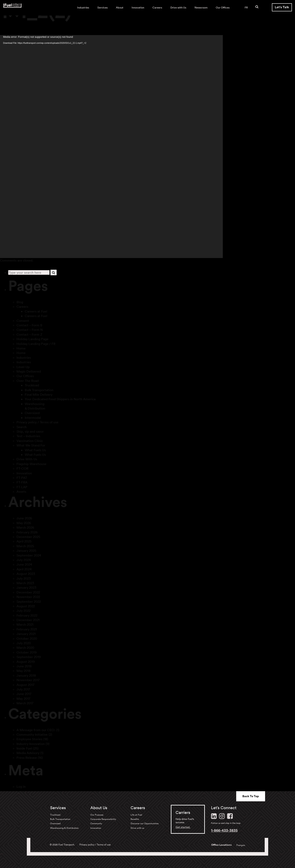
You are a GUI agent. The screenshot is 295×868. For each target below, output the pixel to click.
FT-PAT (22, 478)
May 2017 (23, 699)
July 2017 (23, 689)
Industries (83, 8)
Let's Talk (282, 7)
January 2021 (26, 634)
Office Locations (221, 845)
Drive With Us (27, 459)
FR (246, 8)
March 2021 (25, 624)
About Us (99, 808)
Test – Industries (28, 436)
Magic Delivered (29, 371)
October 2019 (27, 652)
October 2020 (27, 638)
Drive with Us (178, 8)
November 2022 (28, 597)
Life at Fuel (136, 815)
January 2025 (26, 551)
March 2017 (25, 703)
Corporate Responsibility (103, 819)
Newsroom (201, 8)
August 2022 (26, 606)
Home (21, 348)
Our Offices (223, 8)
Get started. (183, 827)
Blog (20, 302)
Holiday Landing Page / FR (36, 344)
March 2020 (25, 648)
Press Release (27, 758)
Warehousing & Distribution (64, 828)
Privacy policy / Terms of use (37, 422)
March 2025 (25, 546)
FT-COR (22, 468)
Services (103, 8)
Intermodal (33, 418)
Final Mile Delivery (39, 394)
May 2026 (24, 523)
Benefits (135, 819)
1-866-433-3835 (224, 830)
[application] (111, 147)
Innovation (138, 8)
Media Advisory (28, 753)
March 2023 (25, 583)
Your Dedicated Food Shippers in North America (60, 399)
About (120, 8)
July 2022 (24, 611)
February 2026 (27, 532)
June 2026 (24, 518)
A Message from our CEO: (36, 730)
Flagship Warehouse (31, 464)
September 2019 (29, 657)
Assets (21, 491)
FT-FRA (22, 482)
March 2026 (25, 527)
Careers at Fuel (36, 311)
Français (241, 845)
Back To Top (251, 796)
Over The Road (28, 381)
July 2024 (24, 560)
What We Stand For (31, 445)
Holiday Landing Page (32, 339)
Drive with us (137, 828)
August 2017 (25, 685)
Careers (157, 8)
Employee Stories (29, 739)
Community (96, 823)
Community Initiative (32, 734)
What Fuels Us (35, 450)
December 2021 (28, 620)
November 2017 (28, 680)
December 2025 (28, 537)
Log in (21, 786)
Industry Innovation (31, 744)
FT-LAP (22, 487)
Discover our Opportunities (145, 823)
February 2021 (27, 629)
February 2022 (27, 615)
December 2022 (28, 592)
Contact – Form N (30, 330)
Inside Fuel (24, 748)
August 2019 (26, 662)
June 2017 (24, 694)
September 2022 (29, 602)
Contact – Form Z (29, 334)
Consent (23, 321)
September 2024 (29, 555)
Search (22, 427)
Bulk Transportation (39, 390)
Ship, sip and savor (30, 431)
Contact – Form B (29, 325)
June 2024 (24, 564)
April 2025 (24, 541)
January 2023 (26, 587)
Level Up (23, 367)
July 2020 (24, 643)
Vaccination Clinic (30, 441)
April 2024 (24, 569)
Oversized (32, 413)
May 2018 (24, 671)
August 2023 (26, 574)
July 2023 (24, 578)
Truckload (32, 385)
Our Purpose (97, 815)
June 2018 (24, 666)
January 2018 (26, 675)
